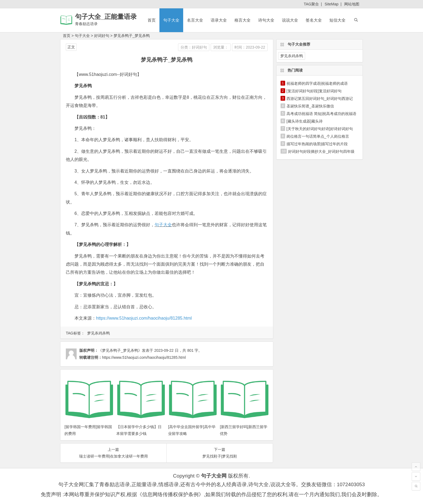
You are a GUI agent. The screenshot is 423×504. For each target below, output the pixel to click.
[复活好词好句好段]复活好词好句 (314, 91)
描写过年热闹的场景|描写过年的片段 (317, 144)
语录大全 (219, 20)
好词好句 (102, 36)
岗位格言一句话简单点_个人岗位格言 (318, 136)
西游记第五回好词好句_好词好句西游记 (320, 99)
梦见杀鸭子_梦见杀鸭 (132, 36)
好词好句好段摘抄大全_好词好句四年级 (321, 151)
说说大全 (290, 20)
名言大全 (195, 20)
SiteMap (331, 4)
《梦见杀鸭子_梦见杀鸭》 (120, 350)
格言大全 (243, 20)
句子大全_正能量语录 (106, 17)
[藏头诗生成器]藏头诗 (305, 121)
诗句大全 (266, 20)
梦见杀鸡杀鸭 (98, 333)
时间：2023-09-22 (250, 47)
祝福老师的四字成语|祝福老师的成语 (317, 83)
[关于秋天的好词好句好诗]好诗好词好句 (320, 129)
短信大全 (337, 20)
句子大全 (171, 20)
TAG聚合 (311, 4)
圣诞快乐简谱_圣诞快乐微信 (310, 106)
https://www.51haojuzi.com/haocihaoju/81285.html (144, 318)
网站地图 (352, 4)
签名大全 (314, 20)
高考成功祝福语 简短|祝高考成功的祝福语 (322, 114)
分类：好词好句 (194, 47)
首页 (152, 20)
